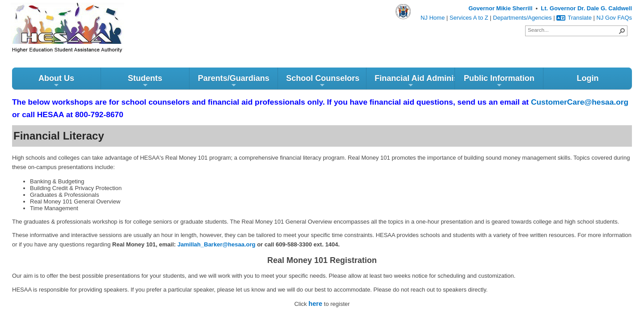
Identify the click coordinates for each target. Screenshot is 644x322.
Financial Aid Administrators (415, 81)
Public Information (499, 81)
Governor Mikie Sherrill (500, 8)
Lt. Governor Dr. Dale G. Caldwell (586, 8)
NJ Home (433, 18)
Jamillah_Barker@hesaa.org (217, 244)
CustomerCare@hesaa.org (580, 102)
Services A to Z (469, 18)
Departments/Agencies (522, 18)
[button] (622, 31)
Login (587, 78)
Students (145, 81)
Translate (574, 18)
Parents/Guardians (234, 81)
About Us (56, 81)
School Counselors (323, 81)
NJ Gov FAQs (614, 18)
